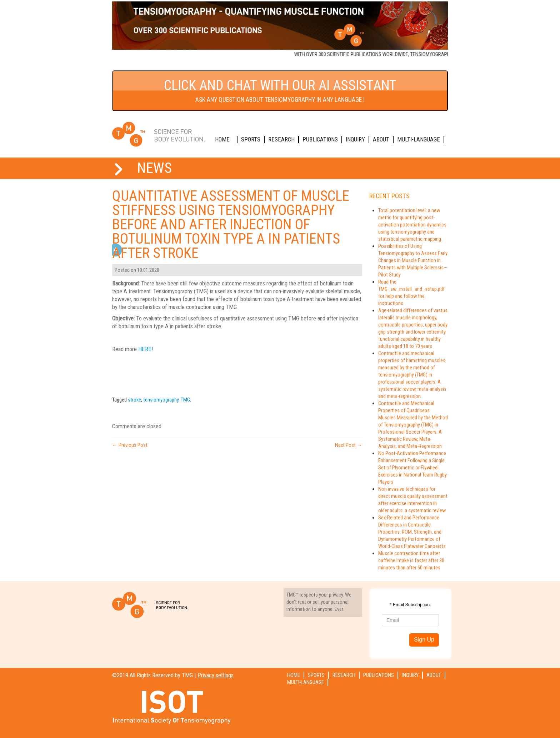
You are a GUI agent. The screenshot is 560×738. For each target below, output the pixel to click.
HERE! (146, 349)
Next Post (349, 445)
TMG (185, 400)
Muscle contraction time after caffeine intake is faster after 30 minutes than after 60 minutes (411, 560)
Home (222, 139)
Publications (320, 139)
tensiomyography (161, 400)
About (381, 139)
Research (281, 139)
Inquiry (355, 139)
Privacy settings (216, 675)
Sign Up (424, 640)
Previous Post (130, 445)
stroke (134, 400)
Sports (251, 139)
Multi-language (419, 139)
